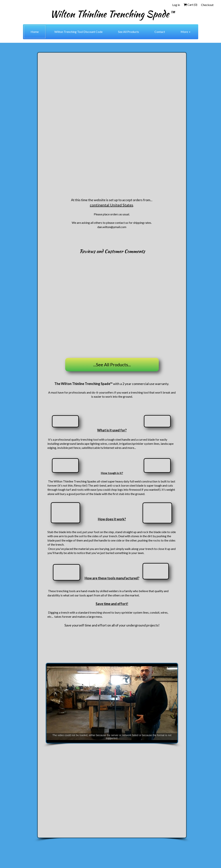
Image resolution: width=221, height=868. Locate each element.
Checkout (207, 5)
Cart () (190, 5)
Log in (176, 5)
